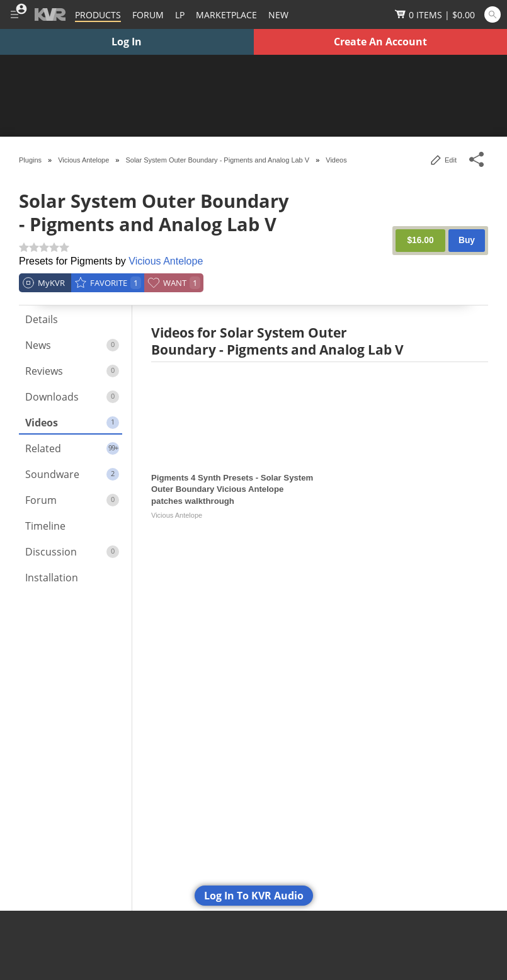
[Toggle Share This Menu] (477, 160)
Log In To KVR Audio (254, 896)
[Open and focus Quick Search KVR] (493, 14)
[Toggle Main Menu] (14, 14)
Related (72, 448)
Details (42, 319)
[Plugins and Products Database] (98, 14)
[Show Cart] (435, 14)
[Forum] (148, 14)
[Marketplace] (226, 14)
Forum (72, 500)
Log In (127, 42)
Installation (52, 578)
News (72, 345)
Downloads (72, 397)
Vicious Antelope (166, 261)
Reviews (72, 371)
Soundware (72, 474)
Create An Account (380, 42)
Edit (443, 160)
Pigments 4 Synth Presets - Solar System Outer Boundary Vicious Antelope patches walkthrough (232, 489)
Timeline (45, 526)
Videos (72, 423)
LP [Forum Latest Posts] (180, 15)
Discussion (72, 552)
